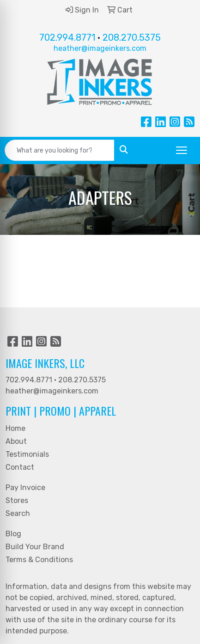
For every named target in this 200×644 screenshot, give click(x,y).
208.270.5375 (132, 37)
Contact (20, 467)
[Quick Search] (60, 150)
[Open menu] (182, 150)
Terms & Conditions (39, 560)
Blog (13, 534)
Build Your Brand (35, 547)
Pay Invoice (25, 488)
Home (15, 428)
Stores (17, 500)
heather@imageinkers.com (100, 48)
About (16, 441)
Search (18, 513)
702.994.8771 (67, 37)
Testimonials (27, 454)
